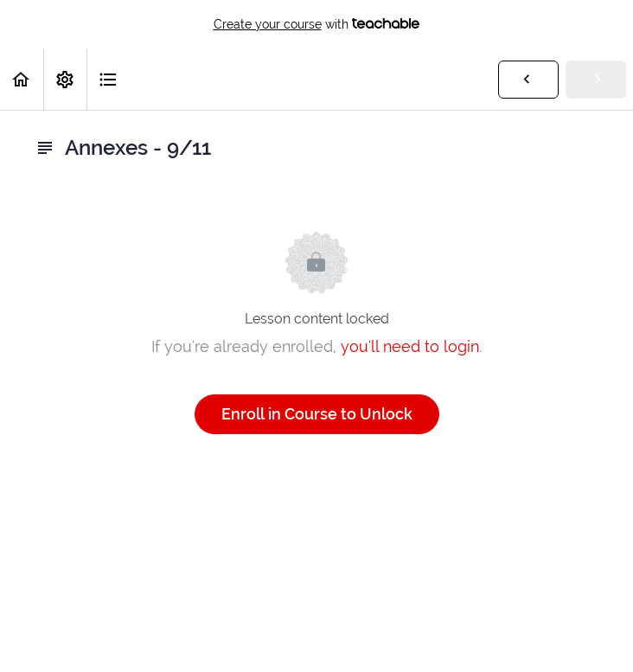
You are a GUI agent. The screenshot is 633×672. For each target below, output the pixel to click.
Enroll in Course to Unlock (317, 414)
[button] (22, 79)
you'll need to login (410, 346)
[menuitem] (65, 79)
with (317, 24)
